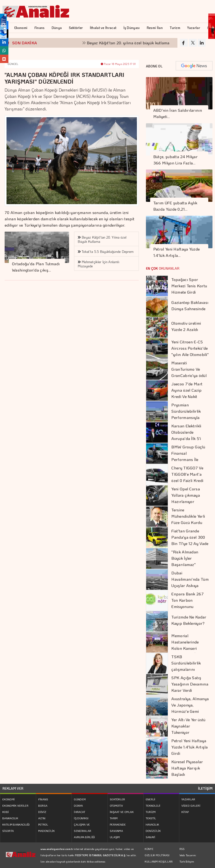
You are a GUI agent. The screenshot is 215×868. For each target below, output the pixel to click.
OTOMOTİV (116, 806)
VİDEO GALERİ (191, 806)
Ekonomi (21, 28)
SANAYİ (151, 837)
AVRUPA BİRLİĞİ (84, 837)
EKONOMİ (9, 799)
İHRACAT (80, 812)
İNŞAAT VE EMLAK (122, 812)
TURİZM (151, 812)
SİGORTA (8, 831)
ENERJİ (151, 799)
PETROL (43, 824)
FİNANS (43, 799)
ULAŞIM (115, 837)
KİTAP (185, 812)
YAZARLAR (188, 799)
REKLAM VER (13, 788)
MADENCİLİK (47, 831)
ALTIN (42, 818)
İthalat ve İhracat (103, 28)
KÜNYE (149, 849)
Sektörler (76, 28)
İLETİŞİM (205, 788)
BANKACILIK (10, 818)
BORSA (43, 806)
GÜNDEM (80, 799)
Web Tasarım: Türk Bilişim (188, 858)
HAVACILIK (152, 824)
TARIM (114, 818)
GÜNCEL (13, 64)
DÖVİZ (42, 812)
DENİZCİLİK (153, 831)
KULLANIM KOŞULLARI (159, 861)
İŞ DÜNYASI (81, 818)
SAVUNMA (116, 831)
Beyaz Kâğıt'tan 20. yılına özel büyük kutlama (132, 43)
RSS (182, 849)
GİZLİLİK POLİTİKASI (157, 855)
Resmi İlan (155, 28)
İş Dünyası (132, 28)
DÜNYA (78, 806)
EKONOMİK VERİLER (15, 806)
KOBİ (6, 812)
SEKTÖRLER (117, 799)
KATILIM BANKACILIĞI (16, 824)
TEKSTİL (151, 818)
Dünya (57, 28)
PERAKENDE (118, 824)
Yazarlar (193, 28)
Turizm (175, 28)
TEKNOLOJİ (153, 806)
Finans (40, 28)
